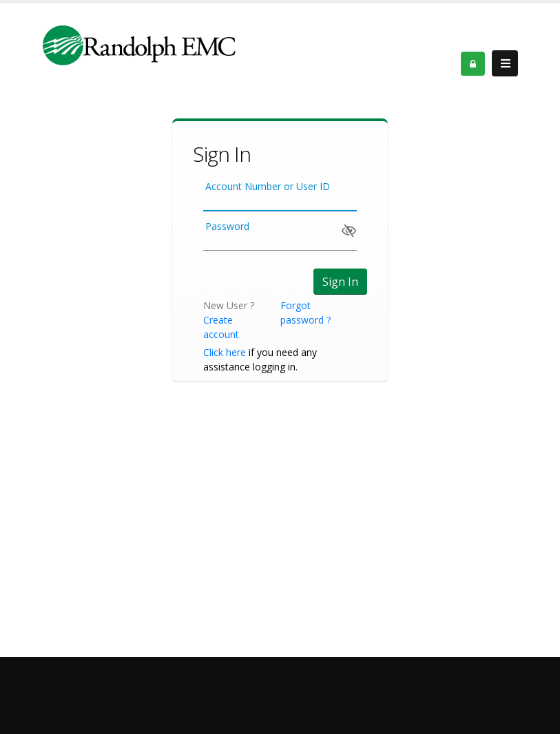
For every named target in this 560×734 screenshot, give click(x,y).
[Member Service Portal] (139, 44)
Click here (225, 352)
